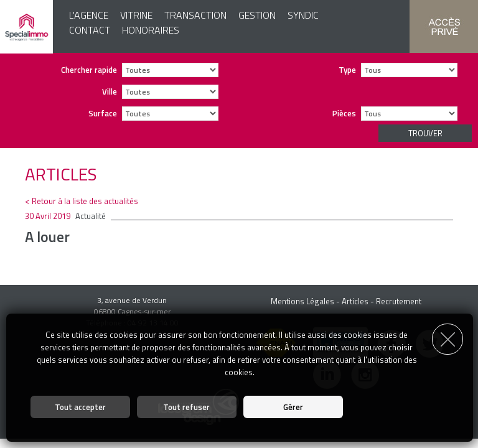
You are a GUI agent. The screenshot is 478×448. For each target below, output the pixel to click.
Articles (355, 301)
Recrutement (399, 301)
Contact (90, 30)
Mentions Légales (302, 301)
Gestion (257, 15)
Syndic (303, 15)
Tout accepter (80, 407)
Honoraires (151, 30)
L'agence (89, 15)
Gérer (293, 407)
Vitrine (136, 15)
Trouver (425, 133)
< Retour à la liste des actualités (82, 201)
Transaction (195, 15)
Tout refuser (186, 407)
